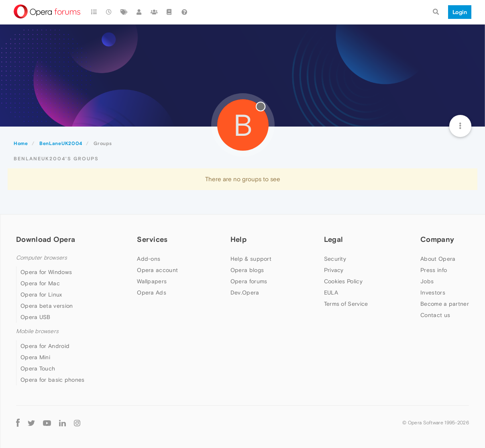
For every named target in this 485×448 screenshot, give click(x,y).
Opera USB (36, 317)
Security (335, 259)
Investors (433, 293)
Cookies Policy (343, 281)
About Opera (438, 259)
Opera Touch (38, 368)
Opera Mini (35, 357)
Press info (434, 270)
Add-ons (149, 259)
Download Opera (46, 239)
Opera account (157, 270)
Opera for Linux (41, 295)
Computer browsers (42, 258)
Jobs (427, 281)
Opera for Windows (46, 272)
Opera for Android (45, 346)
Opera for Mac (40, 283)
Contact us (435, 315)
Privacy (334, 270)
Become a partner (445, 304)
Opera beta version (47, 306)
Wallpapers (152, 281)
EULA (331, 293)
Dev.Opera (245, 293)
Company (437, 239)
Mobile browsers (37, 331)
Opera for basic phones (53, 380)
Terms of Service (346, 304)
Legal (334, 239)
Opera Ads (152, 293)
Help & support (251, 259)
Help (238, 239)
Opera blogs (247, 270)
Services (152, 239)
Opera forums (249, 281)
